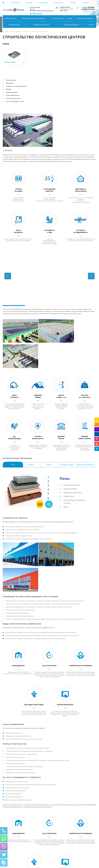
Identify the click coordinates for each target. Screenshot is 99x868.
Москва (32, 9)
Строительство (58, 18)
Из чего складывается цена (15, 101)
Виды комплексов (12, 92)
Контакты (85, 2)
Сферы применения (13, 95)
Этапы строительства (13, 98)
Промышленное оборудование (34, 18)
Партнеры (29, 2)
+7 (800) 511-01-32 (88, 9)
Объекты (73, 2)
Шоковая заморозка (71, 25)
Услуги (91, 25)
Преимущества (11, 80)
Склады (69, 18)
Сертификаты (43, 2)
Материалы (10, 83)
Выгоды (9, 89)
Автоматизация (14, 25)
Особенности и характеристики (16, 86)
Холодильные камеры (85, 18)
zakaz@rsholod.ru (89, 11)
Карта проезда (37, 14)
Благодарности (59, 2)
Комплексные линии (41, 25)
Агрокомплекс (10, 18)
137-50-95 (88, 7)
